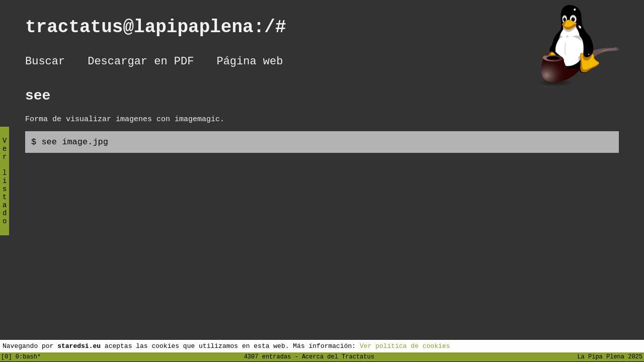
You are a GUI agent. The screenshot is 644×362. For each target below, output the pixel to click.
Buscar (45, 63)
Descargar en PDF (141, 63)
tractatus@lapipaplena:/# (167, 29)
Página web (250, 63)
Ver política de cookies (405, 345)
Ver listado (5, 189)
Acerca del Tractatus (338, 356)
